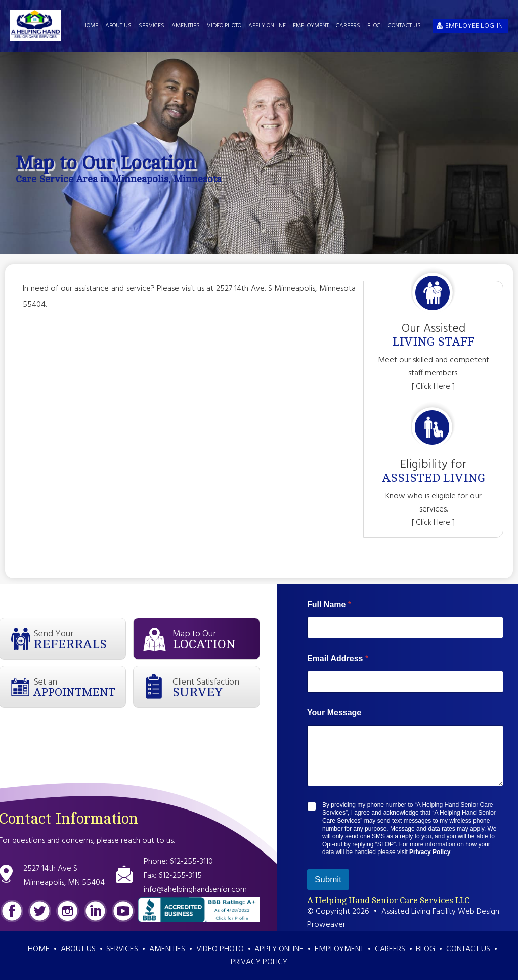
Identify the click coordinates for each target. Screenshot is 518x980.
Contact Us (404, 26)
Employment (311, 26)
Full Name (329, 604)
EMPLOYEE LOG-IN (474, 26)
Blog (374, 26)
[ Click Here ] (433, 387)
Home (90, 26)
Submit (328, 880)
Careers (348, 26)
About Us (118, 26)
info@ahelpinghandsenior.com (195, 890)
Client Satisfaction (216, 687)
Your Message (334, 713)
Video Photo (224, 26)
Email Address (338, 658)
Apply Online (267, 26)
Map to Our (216, 639)
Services (152, 26)
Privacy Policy (430, 852)
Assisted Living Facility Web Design (440, 912)
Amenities (186, 26)
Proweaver (326, 925)
